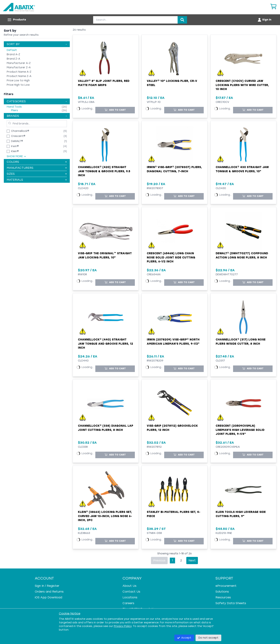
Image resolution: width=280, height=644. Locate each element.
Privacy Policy (123, 626)
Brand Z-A (13, 59)
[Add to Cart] (115, 110)
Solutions (222, 592)
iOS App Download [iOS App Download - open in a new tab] (48, 597)
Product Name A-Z (19, 72)
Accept (184, 638)
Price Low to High (18, 80)
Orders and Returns (49, 592)
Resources (223, 597)
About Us (129, 586)
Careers (128, 603)
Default (12, 50)
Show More (17, 156)
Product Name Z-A (19, 76)
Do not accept (208, 638)
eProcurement (226, 586)
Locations (130, 597)
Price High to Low (18, 85)
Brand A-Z (13, 54)
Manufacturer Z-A (19, 67)
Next (192, 560)
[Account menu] (264, 20)
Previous (159, 560)
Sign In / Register (47, 586)
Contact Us (131, 592)
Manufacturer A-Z (19, 63)
